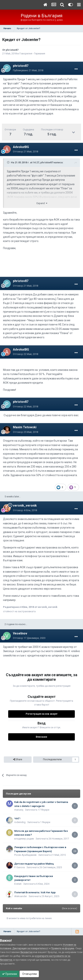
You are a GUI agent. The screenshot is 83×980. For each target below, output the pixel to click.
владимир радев (24, 839)
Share (18, 759)
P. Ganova (20, 867)
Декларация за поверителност (30, 948)
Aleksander (21, 896)
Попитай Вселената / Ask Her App (35, 892)
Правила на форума (63, 948)
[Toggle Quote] (9, 162)
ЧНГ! (17, 818)
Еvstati (18, 884)
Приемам (10, 974)
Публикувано (28, 70)
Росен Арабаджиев (25, 855)
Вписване (41, 737)
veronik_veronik (25, 506)
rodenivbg (20, 822)
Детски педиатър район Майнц (34, 864)
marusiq (19, 810)
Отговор (26, 152)
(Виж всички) (69, 908)
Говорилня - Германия (32, 54)
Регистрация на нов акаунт (42, 714)
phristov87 (12, 50)
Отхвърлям (29, 974)
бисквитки (26, 952)
